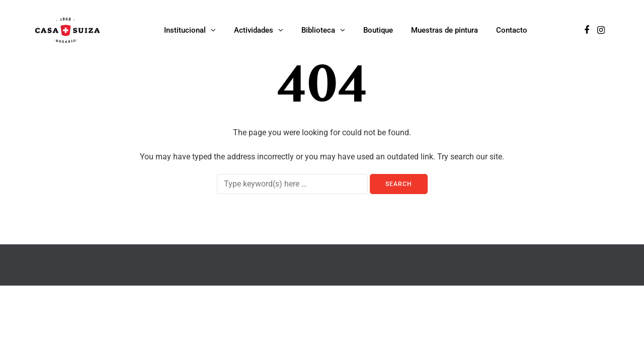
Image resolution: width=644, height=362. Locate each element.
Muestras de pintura (445, 30)
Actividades (254, 30)
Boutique (378, 30)
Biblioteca (318, 30)
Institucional (185, 30)
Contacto (512, 30)
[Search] (292, 184)
